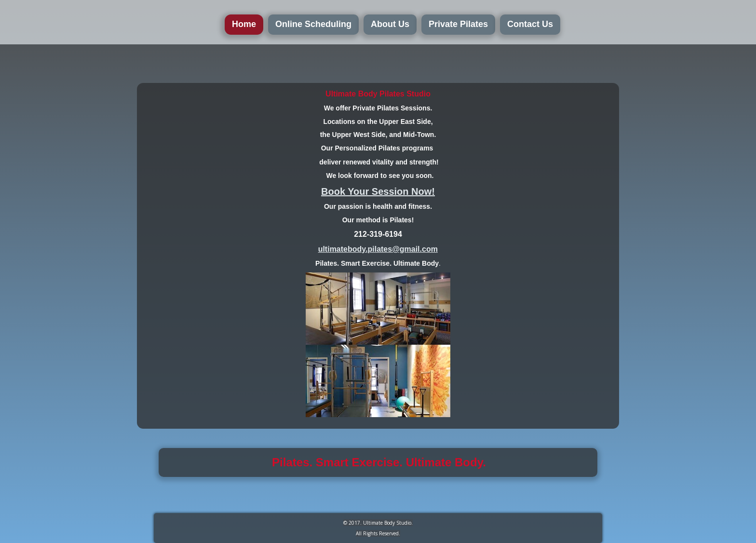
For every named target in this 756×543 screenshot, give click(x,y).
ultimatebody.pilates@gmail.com (378, 249)
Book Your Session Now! (378, 191)
